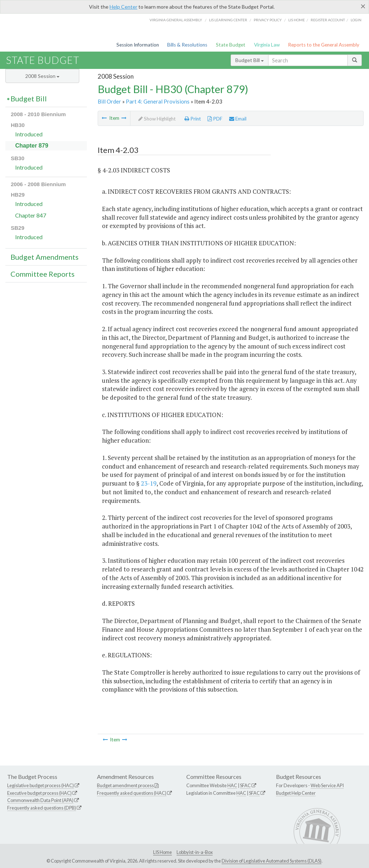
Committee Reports (43, 274)
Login (356, 20)
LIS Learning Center (228, 20)
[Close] (363, 6)
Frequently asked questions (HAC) (132, 793)
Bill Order (109, 101)
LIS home (297, 20)
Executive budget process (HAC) (39, 793)
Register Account (328, 20)
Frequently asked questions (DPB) (42, 808)
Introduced (29, 134)
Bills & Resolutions (187, 45)
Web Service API (327, 785)
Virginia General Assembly (176, 20)
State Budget (231, 45)
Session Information (138, 45)
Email (238, 119)
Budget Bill (250, 60)
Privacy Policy (268, 20)
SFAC (245, 785)
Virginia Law (267, 45)
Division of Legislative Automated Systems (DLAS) (272, 861)
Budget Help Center (296, 793)
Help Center (123, 7)
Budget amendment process (125, 785)
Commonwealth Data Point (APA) (40, 800)
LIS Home (163, 852)
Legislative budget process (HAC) (41, 785)
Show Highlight (157, 119)
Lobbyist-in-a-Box (195, 852)
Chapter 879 (32, 146)
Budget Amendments (45, 257)
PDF (215, 119)
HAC (232, 785)
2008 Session (42, 76)
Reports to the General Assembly (324, 45)
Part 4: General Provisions (158, 101)
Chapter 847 (31, 215)
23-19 (149, 483)
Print (193, 119)
